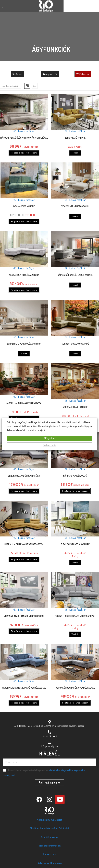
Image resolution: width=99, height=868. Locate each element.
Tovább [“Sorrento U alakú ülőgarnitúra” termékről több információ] (24, 354)
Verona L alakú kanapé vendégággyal (24, 616)
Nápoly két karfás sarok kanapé (75, 275)
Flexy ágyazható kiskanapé (75, 544)
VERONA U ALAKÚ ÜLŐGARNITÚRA (24, 476)
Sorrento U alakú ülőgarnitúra (24, 344)
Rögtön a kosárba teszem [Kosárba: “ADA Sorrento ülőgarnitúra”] (24, 290)
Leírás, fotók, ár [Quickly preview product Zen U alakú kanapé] (75, 131)
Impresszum (49, 854)
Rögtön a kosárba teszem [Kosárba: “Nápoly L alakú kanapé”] (75, 491)
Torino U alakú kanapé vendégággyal (75, 616)
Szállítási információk (49, 846)
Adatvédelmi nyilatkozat (49, 820)
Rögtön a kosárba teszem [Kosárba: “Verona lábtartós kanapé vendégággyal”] (24, 703)
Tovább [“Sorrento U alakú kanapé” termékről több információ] (75, 354)
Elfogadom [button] (50, 438)
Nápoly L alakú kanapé (75, 476)
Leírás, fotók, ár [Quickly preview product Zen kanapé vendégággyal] (75, 200)
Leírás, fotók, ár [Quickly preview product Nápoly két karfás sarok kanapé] (75, 268)
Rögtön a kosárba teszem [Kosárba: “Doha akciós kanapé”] (24, 221)
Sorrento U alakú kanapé (75, 344)
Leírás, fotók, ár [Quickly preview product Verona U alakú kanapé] (75, 401)
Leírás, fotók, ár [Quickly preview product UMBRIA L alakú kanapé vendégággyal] (24, 538)
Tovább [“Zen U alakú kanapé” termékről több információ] (75, 153)
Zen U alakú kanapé (75, 138)
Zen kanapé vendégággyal (75, 206)
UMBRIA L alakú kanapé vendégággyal (24, 544)
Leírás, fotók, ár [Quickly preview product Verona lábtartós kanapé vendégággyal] (24, 681)
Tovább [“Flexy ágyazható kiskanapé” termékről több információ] (75, 562)
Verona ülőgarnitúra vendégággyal (75, 688)
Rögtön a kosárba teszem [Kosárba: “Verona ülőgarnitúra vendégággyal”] (75, 703)
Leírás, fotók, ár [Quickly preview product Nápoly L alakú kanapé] (75, 469)
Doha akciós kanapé (24, 206)
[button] (2, 6)
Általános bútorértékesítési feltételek (50, 828)
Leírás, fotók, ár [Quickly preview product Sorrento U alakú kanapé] (75, 337)
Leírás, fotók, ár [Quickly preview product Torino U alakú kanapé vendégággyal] (75, 610)
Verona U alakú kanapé (75, 407)
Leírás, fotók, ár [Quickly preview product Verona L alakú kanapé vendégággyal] (24, 610)
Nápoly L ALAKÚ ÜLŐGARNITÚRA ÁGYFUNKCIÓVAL (24, 138)
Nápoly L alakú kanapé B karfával (24, 403)
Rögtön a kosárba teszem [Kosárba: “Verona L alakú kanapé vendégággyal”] (24, 631)
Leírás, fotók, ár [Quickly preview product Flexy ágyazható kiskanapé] (75, 538)
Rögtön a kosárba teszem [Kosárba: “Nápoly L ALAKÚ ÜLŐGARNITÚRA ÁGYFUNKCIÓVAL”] (24, 153)
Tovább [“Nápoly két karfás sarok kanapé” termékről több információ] (75, 285)
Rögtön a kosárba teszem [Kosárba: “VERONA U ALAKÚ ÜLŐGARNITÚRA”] (24, 491)
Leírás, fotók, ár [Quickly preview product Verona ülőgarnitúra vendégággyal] (75, 681)
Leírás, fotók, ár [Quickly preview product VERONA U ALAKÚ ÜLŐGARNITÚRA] (24, 469)
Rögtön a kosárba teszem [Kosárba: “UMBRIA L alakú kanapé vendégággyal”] (24, 559)
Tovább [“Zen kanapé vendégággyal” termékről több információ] (75, 216)
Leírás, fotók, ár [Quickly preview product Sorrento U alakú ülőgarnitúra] (24, 337)
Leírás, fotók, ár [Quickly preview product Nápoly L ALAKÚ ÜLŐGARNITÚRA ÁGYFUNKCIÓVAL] (24, 131)
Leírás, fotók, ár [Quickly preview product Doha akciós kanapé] (24, 200)
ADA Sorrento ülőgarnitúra (24, 275)
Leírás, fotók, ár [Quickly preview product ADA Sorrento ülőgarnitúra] (24, 268)
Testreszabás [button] (50, 445)
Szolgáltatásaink (49, 837)
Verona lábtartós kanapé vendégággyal (24, 688)
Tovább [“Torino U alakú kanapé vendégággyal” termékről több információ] (75, 634)
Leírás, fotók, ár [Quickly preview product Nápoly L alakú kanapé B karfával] (24, 397)
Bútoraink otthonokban (50, 863)
